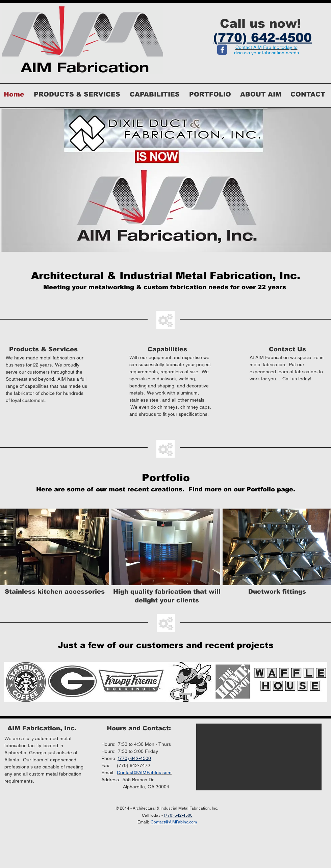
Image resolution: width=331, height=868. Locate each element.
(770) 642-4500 (134, 758)
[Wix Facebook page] (222, 50)
